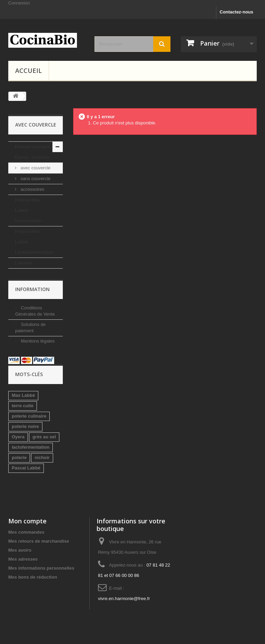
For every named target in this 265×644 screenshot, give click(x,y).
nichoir (42, 458)
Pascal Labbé (26, 468)
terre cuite (23, 406)
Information (32, 289)
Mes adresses (23, 559)
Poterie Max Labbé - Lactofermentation (34, 242)
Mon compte (27, 521)
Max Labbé (23, 395)
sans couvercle (35, 179)
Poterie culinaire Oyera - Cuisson (32, 152)
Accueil (28, 71)
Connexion (19, 3)
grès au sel (44, 437)
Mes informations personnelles (41, 568)
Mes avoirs (20, 550)
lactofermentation (31, 447)
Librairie (24, 263)
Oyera (18, 437)
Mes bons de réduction (33, 577)
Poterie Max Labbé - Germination (28, 210)
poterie (19, 458)
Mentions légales (37, 341)
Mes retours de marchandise (39, 541)
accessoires (32, 189)
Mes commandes (26, 532)
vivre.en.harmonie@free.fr (124, 599)
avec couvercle (35, 168)
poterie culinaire (29, 416)
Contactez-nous (237, 12)
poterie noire (25, 426)
